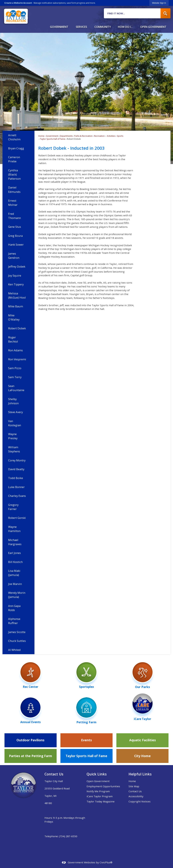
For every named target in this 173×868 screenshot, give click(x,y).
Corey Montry (17, 460)
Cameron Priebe (14, 159)
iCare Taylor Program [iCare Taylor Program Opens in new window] (100, 796)
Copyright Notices (140, 801)
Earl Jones (14, 553)
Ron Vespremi (17, 359)
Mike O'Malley (14, 317)
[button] (166, 13)
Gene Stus (15, 227)
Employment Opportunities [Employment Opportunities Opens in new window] (103, 786)
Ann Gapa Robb (14, 608)
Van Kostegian (15, 423)
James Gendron (14, 256)
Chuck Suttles (17, 641)
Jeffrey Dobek (17, 266)
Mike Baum (16, 306)
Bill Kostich (15, 562)
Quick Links (97, 774)
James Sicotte (17, 632)
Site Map (134, 786)
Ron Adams (15, 350)
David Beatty (16, 469)
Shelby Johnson (13, 401)
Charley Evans (17, 496)
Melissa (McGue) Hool (17, 295)
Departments (66, 136)
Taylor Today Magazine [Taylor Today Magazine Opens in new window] (101, 801)
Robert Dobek (17, 328)
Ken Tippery (16, 284)
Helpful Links (140, 774)
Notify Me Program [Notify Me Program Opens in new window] (98, 791)
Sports (120, 136)
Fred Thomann (14, 216)
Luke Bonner (16, 487)
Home (41, 136)
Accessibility (136, 796)
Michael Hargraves (15, 542)
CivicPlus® (106, 862)
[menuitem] (59, 25)
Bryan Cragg (16, 148)
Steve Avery (15, 412)
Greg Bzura (15, 236)
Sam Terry (15, 377)
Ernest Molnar (13, 203)
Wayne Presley (13, 436)
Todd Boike (16, 478)
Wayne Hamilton (14, 529)
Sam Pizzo (15, 368)
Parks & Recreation (83, 136)
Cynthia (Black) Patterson (14, 174)
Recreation (99, 136)
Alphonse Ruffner (14, 621)
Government (52, 136)
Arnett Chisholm (14, 137)
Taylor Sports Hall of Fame (53, 139)
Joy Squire (15, 275)
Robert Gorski (17, 518)
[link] (159, 3)
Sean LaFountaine (16, 388)
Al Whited (14, 650)
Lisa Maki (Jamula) (14, 573)
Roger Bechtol (13, 339)
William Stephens (14, 449)
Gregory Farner (13, 507)
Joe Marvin (15, 584)
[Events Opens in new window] (86, 740)
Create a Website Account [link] (18, 3)
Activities (111, 136)
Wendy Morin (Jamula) (17, 595)
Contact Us (135, 791)
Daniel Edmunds (14, 189)
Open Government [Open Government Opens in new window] (98, 781)
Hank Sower (16, 245)
